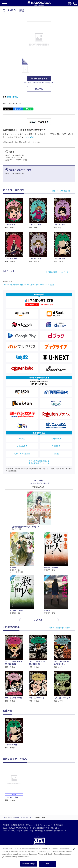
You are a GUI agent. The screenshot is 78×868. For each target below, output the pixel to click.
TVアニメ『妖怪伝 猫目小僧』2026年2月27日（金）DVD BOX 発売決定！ (29, 285)
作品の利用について (40, 828)
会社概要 (6, 825)
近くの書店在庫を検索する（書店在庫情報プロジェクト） (39, 462)
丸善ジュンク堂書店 (22, 454)
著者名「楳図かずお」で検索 (60, 628)
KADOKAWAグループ (23, 828)
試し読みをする (39, 79)
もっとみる (38, 620)
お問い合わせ (54, 828)
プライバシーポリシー (11, 831)
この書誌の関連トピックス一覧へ (58, 272)
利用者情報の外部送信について (55, 831)
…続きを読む (29, 137)
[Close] (74, 849)
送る (29, 109)
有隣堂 (56, 454)
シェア (19, 109)
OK (48, 864)
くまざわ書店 (22, 446)
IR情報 (13, 825)
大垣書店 (22, 439)
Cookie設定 (38, 831)
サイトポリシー (26, 831)
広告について (31, 825)
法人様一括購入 (8, 828)
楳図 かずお (13, 97)
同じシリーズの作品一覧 (61, 191)
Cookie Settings (29, 864)
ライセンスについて (45, 825)
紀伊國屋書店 (56, 439)
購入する (39, 89)
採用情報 (21, 825)
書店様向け (58, 825)
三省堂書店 (56, 446)
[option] (15, 733)
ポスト (9, 109)
